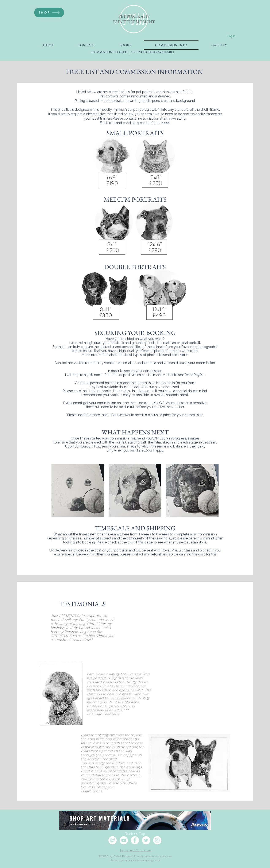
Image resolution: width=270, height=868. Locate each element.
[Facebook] (135, 840)
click (180, 355)
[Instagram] (157, 840)
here (165, 123)
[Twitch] (113, 840)
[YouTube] (124, 840)
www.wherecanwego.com (145, 860)
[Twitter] (146, 840)
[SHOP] (49, 13)
